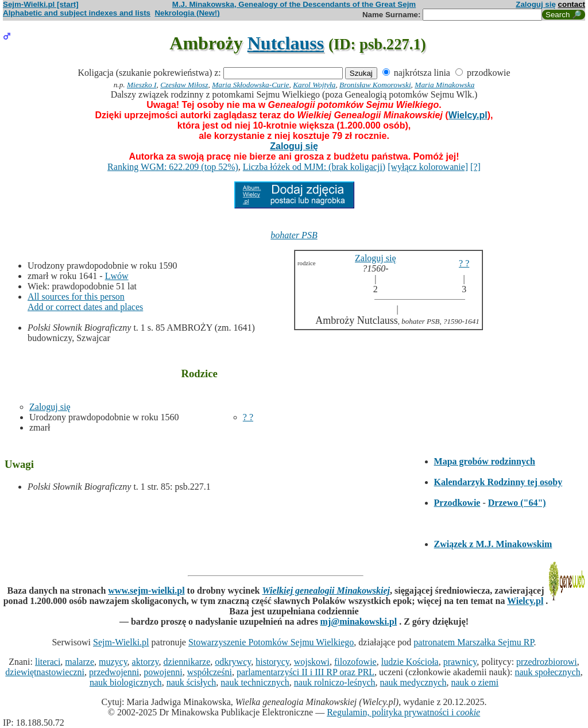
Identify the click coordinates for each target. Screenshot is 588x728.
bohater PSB (294, 235)
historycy (272, 662)
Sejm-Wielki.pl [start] (41, 4)
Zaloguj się (536, 4)
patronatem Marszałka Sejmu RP (473, 642)
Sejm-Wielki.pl (121, 642)
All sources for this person (76, 297)
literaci (48, 662)
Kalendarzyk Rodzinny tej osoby (498, 482)
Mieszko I (142, 85)
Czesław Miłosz (184, 85)
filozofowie (355, 662)
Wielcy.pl (468, 115)
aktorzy (146, 662)
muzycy (113, 662)
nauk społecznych (547, 672)
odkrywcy (233, 662)
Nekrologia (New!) (187, 13)
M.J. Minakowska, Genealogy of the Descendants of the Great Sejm (294, 4)
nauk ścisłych (192, 682)
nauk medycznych (413, 682)
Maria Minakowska (444, 85)
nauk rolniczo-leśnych (335, 682)
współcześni (210, 672)
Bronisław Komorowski (375, 85)
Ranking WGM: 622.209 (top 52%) (173, 167)
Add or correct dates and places (85, 307)
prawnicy (460, 662)
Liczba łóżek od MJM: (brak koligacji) (314, 167)
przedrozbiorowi (547, 662)
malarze (80, 662)
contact (572, 4)
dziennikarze (187, 662)
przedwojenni (114, 672)
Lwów (117, 276)
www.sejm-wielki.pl (146, 590)
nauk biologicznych (126, 682)
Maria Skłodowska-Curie (250, 85)
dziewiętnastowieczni (45, 672)
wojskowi (312, 662)
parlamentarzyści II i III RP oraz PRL (305, 672)
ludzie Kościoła (410, 662)
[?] (475, 167)
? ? (248, 417)
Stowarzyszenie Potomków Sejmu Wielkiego (271, 642)
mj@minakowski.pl (359, 621)
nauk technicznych (255, 682)
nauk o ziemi (475, 682)
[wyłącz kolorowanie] (428, 167)
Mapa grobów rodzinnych (485, 461)
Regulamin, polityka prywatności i (403, 712)
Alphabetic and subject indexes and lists (77, 13)
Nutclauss (286, 43)
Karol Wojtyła (314, 85)
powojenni (163, 672)
